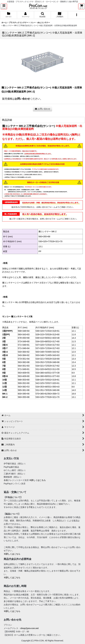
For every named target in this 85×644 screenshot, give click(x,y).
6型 (4, 362)
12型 (5, 387)
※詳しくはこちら (37, 480)
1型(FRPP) (7, 331)
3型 (4, 341)
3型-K (5, 345)
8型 (4, 369)
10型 (5, 380)
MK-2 (5, 397)
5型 (4, 359)
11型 (5, 383)
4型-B (5, 355)
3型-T (5, 348)
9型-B (5, 376)
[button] (4, 6)
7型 (4, 366)
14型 (5, 390)
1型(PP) (6, 334)
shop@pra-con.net (29, 628)
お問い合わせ (22, 99)
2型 (4, 338)
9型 (4, 373)
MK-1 (5, 394)
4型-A (5, 352)
